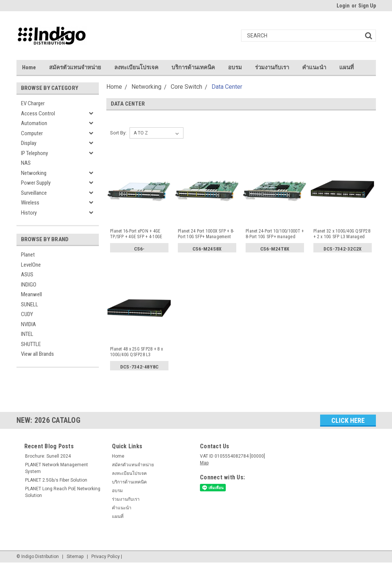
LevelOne (31, 265)
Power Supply (36, 183)
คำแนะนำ (314, 67)
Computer (32, 133)
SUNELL (30, 304)
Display (29, 143)
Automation (34, 123)
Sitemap (75, 557)
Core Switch (186, 87)
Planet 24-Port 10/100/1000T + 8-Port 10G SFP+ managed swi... (275, 234)
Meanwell (31, 294)
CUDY (27, 314)
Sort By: (118, 133)
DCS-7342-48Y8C (139, 367)
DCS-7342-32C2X (343, 249)
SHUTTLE (31, 344)
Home (29, 67)
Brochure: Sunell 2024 (48, 456)
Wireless (30, 203)
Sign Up (367, 6)
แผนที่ (347, 67)
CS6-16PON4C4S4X (139, 250)
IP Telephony (34, 153)
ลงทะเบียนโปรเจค (136, 67)
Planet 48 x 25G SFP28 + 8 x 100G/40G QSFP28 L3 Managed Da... (136, 352)
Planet (28, 255)
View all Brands (37, 354)
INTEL (27, 334)
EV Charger (33, 103)
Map (204, 463)
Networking (34, 173)
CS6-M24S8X (207, 249)
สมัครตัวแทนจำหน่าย (75, 67)
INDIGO (29, 285)
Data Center (227, 87)
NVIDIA (28, 324)
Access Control (38, 113)
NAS (26, 163)
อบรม (235, 67)
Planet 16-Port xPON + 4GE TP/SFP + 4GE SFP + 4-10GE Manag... (136, 234)
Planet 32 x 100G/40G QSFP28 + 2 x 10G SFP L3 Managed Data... (342, 234)
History (29, 213)
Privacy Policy (106, 557)
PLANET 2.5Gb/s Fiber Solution (56, 480)
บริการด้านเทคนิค (193, 67)
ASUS (27, 275)
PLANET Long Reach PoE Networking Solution (63, 492)
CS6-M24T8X (275, 249)
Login (343, 6)
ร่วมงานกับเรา (272, 67)
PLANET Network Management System (57, 468)
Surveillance (34, 193)
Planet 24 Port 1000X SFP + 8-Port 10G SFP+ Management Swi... (206, 234)
